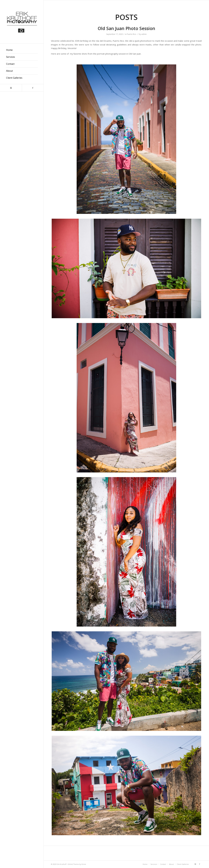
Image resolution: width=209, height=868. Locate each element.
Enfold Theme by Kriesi (77, 864)
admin (144, 34)
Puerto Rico (132, 34)
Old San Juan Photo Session (126, 28)
